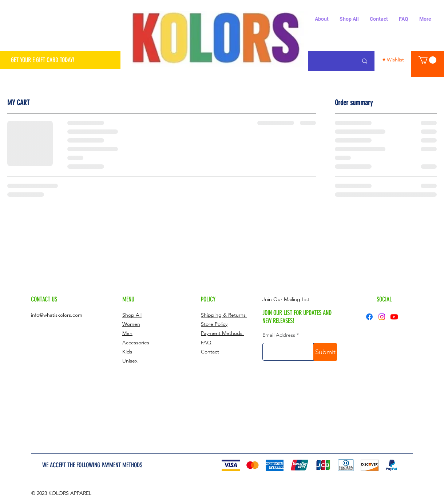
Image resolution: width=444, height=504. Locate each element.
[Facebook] (369, 317)
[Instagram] (382, 317)
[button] (427, 60)
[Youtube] (394, 317)
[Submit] (325, 352)
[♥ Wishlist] (393, 60)
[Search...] (365, 61)
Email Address (279, 335)
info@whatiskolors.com (57, 315)
